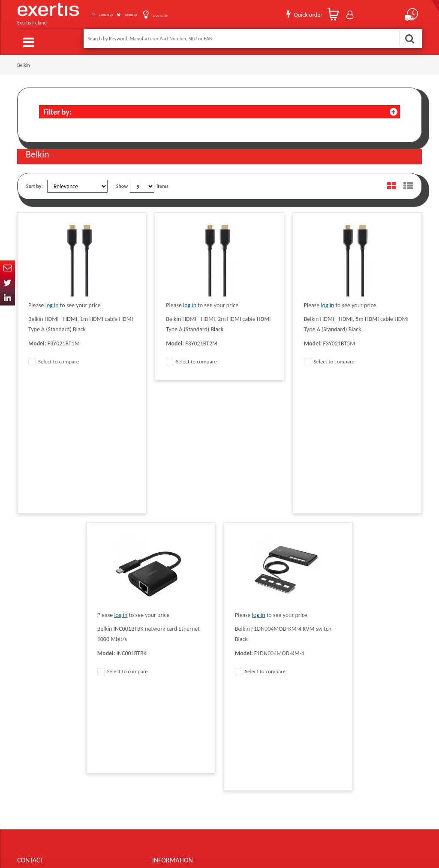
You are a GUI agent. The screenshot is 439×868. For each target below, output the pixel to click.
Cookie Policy (166, 693)
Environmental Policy (255, 693)
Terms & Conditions (173, 667)
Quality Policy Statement (178, 654)
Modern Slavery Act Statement (265, 641)
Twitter (8, 283)
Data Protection (168, 641)
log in (52, 301)
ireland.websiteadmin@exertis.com (86, 701)
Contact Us (81, 12)
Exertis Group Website (175, 680)
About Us (120, 12)
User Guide (161, 13)
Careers (241, 680)
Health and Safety (251, 706)
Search (409, 38)
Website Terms (248, 667)
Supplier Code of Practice (259, 654)
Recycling (162, 706)
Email (8, 268)
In (8, 298)
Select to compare (54, 357)
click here (77, 693)
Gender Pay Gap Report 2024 (182, 719)
